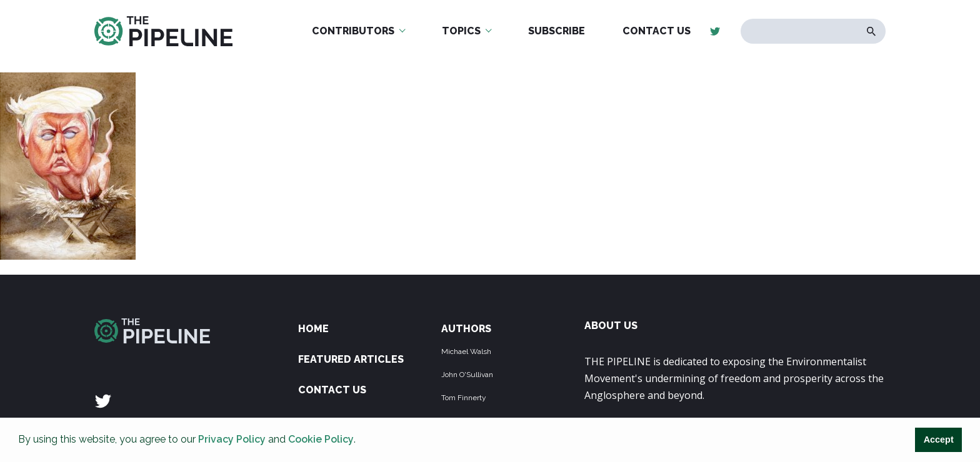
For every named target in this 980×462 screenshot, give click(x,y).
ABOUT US (611, 326)
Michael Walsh (466, 351)
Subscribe (557, 31)
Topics (461, 31)
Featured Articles (351, 359)
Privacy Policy (232, 439)
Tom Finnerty (464, 398)
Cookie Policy (321, 439)
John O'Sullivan (467, 375)
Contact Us (657, 31)
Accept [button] (939, 440)
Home (313, 329)
